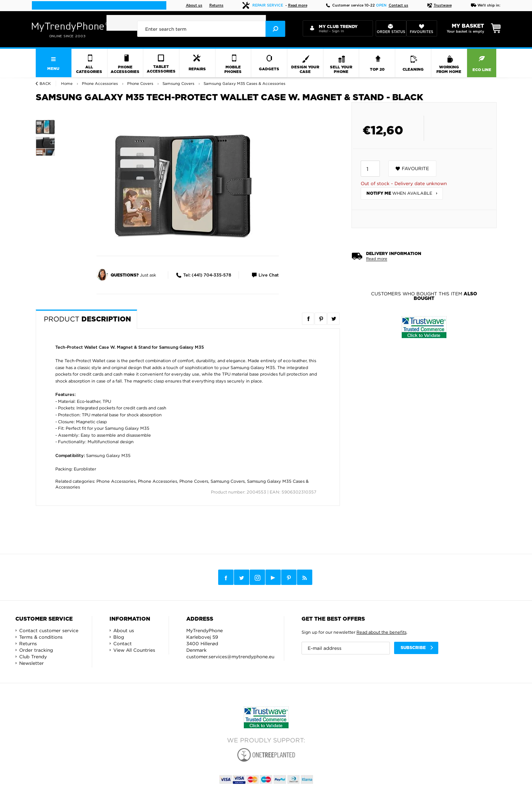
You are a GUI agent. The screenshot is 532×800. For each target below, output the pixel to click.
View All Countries (134, 650)
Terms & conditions (41, 637)
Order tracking (36, 650)
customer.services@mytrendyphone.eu (230, 657)
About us (194, 6)
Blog (119, 637)
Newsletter (31, 663)
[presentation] (211, 29)
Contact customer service (49, 630)
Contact (123, 643)
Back (45, 84)
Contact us (399, 6)
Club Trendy (33, 657)
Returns (216, 6)
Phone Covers (194, 481)
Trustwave (439, 6)
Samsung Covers (228, 481)
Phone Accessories (116, 481)
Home (67, 84)
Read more (298, 6)
